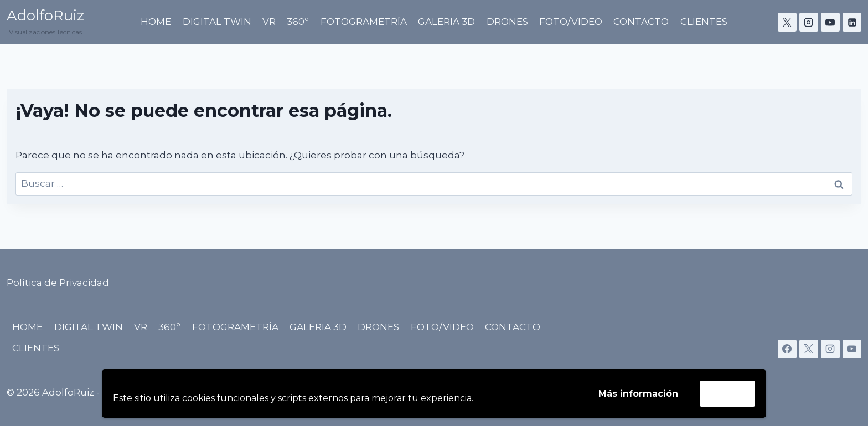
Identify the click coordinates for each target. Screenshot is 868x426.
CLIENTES (704, 22)
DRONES (507, 22)
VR (269, 22)
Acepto (727, 393)
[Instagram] (809, 22)
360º (298, 22)
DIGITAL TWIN (217, 22)
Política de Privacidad (58, 283)
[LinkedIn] (852, 22)
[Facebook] (787, 349)
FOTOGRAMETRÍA (364, 22)
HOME (156, 22)
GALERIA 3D (446, 22)
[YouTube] (830, 22)
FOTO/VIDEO (571, 22)
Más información (638, 394)
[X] (787, 22)
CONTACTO (641, 22)
